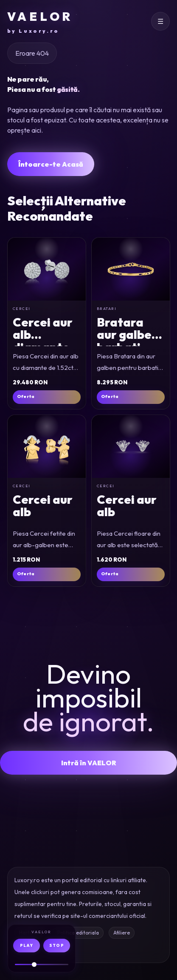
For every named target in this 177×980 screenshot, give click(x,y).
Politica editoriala (78, 933)
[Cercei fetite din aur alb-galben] (47, 446)
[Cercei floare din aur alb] (131, 446)
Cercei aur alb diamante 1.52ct (43, 341)
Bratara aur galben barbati (128, 335)
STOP (57, 945)
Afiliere (122, 933)
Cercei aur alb (43, 506)
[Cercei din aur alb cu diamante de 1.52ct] (47, 269)
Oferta (26, 396)
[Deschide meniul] (160, 21)
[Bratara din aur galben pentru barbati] (131, 269)
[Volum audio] (42, 964)
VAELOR (40, 22)
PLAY (27, 945)
